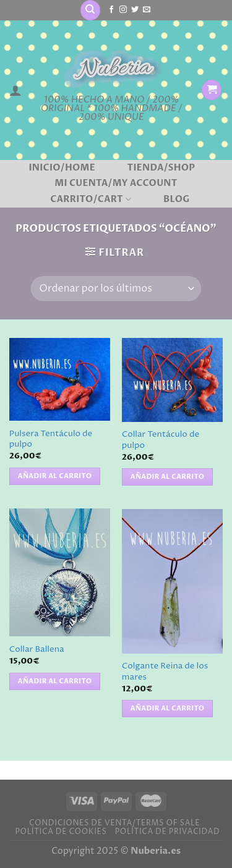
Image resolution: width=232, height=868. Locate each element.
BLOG (177, 200)
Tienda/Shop (161, 168)
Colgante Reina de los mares (165, 672)
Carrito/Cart (91, 200)
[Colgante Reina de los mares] (172, 581)
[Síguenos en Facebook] (111, 10)
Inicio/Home (62, 168)
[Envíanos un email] (147, 10)
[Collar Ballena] (60, 572)
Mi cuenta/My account (116, 183)
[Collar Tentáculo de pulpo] (172, 380)
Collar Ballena (37, 650)
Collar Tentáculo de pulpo (161, 440)
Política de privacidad (168, 832)
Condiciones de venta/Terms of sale (114, 823)
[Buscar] (90, 10)
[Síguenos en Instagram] (123, 10)
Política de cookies (61, 832)
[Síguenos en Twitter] (135, 10)
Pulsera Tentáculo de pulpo (51, 440)
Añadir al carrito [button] (55, 476)
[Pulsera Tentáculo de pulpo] (60, 379)
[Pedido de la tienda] (116, 289)
